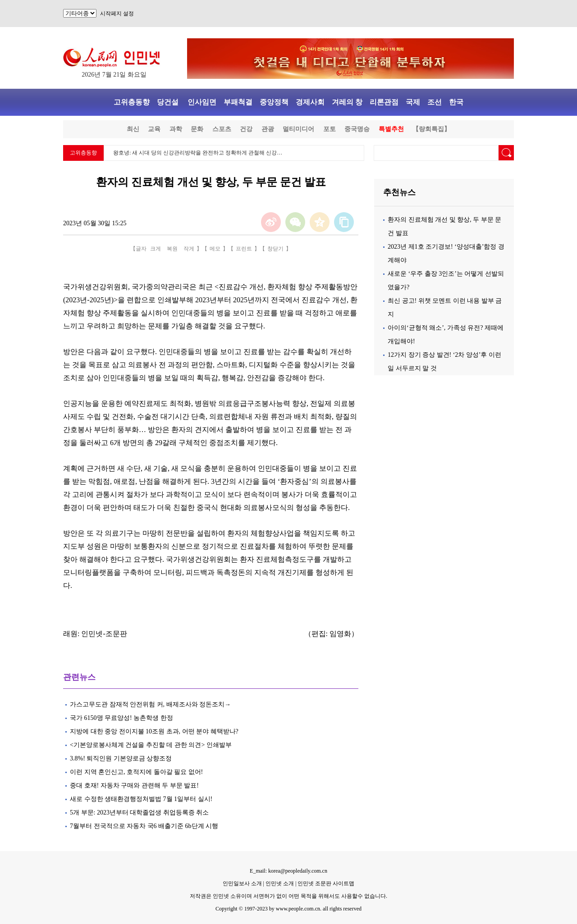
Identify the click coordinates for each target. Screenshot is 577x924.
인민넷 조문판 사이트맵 (326, 883)
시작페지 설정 (117, 14)
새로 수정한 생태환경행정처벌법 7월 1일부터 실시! (142, 799)
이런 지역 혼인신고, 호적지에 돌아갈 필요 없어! (136, 772)
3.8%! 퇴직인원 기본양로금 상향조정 (121, 758)
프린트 (244, 249)
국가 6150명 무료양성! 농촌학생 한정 (121, 718)
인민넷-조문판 (104, 634)
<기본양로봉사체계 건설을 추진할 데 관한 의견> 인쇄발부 (151, 745)
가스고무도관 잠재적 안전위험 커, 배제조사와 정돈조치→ (150, 704)
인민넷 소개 (279, 883)
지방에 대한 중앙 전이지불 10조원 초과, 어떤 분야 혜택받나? (154, 731)
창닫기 (275, 249)
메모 (215, 249)
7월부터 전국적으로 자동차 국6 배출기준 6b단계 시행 (144, 826)
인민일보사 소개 (242, 883)
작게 (189, 249)
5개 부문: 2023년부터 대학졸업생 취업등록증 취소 (139, 812)
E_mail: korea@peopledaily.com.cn (288, 871)
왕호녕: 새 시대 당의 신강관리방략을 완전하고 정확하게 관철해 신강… (198, 153)
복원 (172, 249)
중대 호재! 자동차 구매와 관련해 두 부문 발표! (134, 785)
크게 (156, 249)
